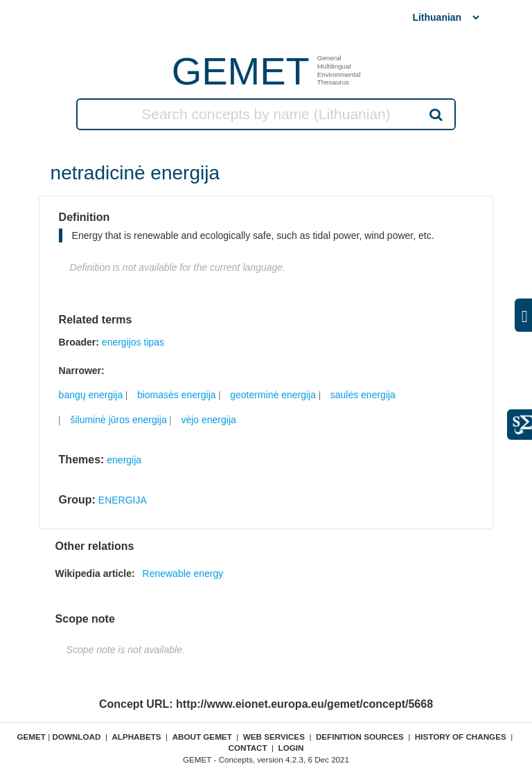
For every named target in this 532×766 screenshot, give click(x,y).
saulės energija (363, 395)
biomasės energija (177, 395)
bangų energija (91, 395)
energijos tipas (133, 342)
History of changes (461, 737)
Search (435, 114)
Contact (247, 748)
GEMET (241, 71)
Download (76, 737)
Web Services (274, 737)
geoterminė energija (273, 395)
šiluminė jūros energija (118, 420)
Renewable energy (183, 573)
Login (291, 748)
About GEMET (202, 737)
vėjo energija (208, 420)
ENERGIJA (123, 500)
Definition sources (360, 737)
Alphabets (136, 737)
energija (124, 460)
